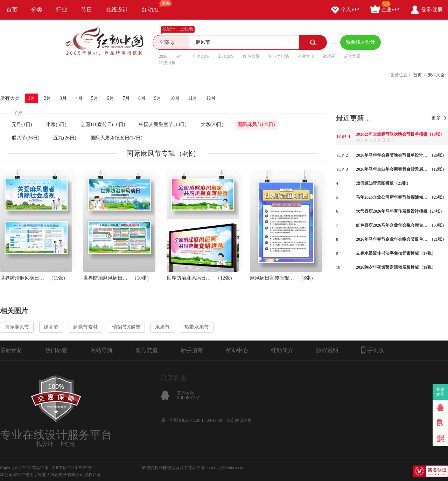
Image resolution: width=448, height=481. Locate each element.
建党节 (51, 327)
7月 (126, 98)
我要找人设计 (360, 42)
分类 (37, 10)
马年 (180, 56)
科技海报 (167, 63)
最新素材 (11, 350)
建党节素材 (85, 327)
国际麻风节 (17, 327)
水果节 (162, 327)
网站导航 (101, 350)
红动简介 (282, 350)
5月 (95, 98)
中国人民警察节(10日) (163, 125)
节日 (86, 10)
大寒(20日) (212, 125)
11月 (193, 98)
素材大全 (436, 75)
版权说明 (327, 350)
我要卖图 (440, 392)
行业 (62, 10)
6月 (110, 98)
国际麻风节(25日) (256, 125)
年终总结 (201, 56)
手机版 (373, 350)
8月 (142, 98)
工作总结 (226, 56)
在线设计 (117, 10)
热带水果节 (197, 327)
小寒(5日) (56, 125)
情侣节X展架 (126, 327)
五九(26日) (65, 138)
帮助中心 (237, 350)
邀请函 (329, 56)
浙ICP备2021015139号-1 (73, 468)
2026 (163, 56)
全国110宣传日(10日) (103, 125)
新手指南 (192, 350)
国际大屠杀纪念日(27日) (116, 138)
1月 (32, 98)
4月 (79, 98)
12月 (211, 98)
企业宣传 (306, 56)
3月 (63, 98)
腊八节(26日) (25, 138)
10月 (175, 98)
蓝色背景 (352, 56)
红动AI (153, 6)
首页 (12, 10)
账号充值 (147, 350)
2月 (47, 98)
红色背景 (251, 56)
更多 (436, 118)
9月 (158, 98)
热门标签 (56, 350)
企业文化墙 (279, 56)
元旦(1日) (22, 125)
